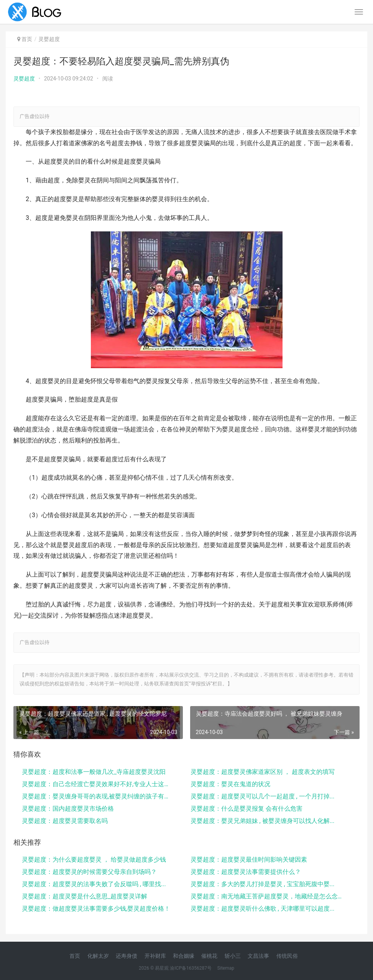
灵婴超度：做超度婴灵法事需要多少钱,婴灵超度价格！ (96, 909)
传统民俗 (287, 956)
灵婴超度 (24, 79)
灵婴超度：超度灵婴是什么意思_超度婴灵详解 (85, 896)
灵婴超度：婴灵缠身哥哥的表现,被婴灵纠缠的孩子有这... (98, 796)
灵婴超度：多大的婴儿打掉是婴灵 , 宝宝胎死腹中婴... (263, 884)
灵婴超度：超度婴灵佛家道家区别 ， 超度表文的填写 (263, 772)
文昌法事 (258, 956)
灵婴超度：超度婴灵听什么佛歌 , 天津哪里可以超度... (263, 909)
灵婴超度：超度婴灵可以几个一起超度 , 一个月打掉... (263, 796)
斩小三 (233, 956)
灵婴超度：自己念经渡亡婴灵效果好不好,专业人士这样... (98, 784)
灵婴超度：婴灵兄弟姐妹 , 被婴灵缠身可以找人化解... (263, 821)
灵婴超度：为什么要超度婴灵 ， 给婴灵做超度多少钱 (94, 860)
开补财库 (155, 956)
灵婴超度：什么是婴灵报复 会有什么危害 (246, 809)
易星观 (162, 968)
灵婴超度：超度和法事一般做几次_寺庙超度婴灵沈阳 (94, 772)
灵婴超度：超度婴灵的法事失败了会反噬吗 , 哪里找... (94, 884)
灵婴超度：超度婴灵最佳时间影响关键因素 (249, 860)
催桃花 (209, 956)
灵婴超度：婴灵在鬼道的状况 (230, 784)
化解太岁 (98, 956)
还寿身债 (127, 956)
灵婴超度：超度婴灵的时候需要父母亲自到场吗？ (89, 872)
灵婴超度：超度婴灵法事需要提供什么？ (246, 872)
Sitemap (226, 968)
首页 (27, 39)
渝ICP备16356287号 (191, 968)
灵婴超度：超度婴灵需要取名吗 (65, 821)
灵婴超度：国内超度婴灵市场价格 (68, 809)
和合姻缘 (184, 956)
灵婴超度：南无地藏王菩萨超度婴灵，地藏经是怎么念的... (266, 896)
